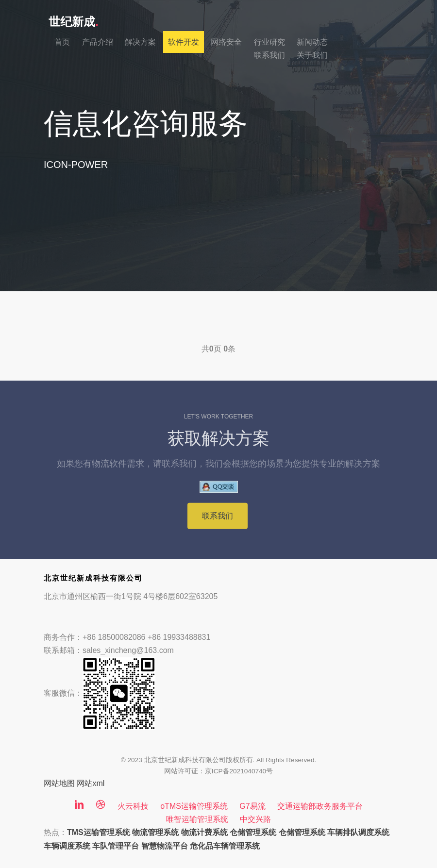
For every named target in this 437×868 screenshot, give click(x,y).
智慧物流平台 (165, 846)
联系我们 (269, 55)
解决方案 (140, 42)
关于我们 (312, 55)
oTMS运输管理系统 (194, 806)
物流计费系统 (204, 832)
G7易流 (252, 806)
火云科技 (133, 806)
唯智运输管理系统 (197, 819)
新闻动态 (312, 42)
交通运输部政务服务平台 (320, 806)
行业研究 (269, 42)
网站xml (91, 783)
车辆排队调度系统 (358, 832)
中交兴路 (255, 819)
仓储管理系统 (253, 832)
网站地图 (59, 783)
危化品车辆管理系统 (225, 846)
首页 (62, 42)
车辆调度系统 (67, 846)
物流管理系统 (155, 832)
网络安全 (226, 42)
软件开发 (184, 42)
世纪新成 (74, 22)
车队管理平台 (116, 846)
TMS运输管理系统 (99, 832)
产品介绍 (98, 42)
